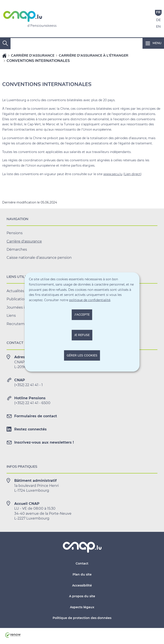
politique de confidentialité (90, 300)
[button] (153, 43)
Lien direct (132, 174)
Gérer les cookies (82, 355)
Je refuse (82, 335)
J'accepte (82, 315)
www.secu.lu (113, 174)
